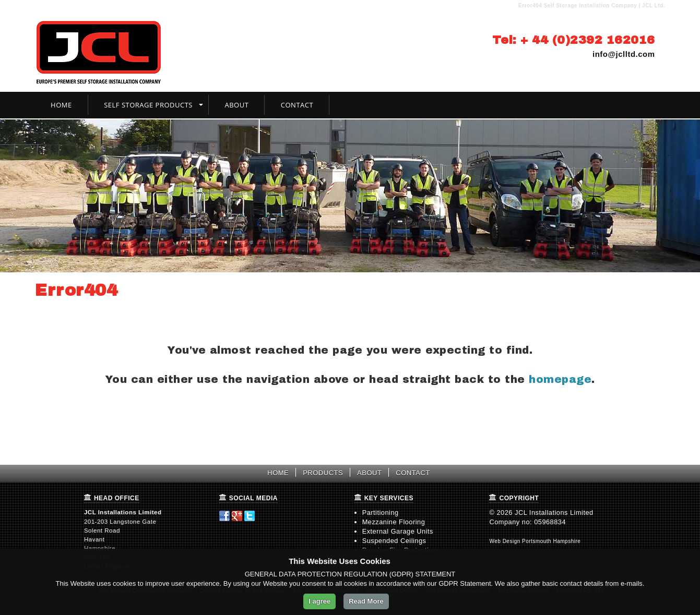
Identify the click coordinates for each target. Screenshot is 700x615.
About (236, 105)
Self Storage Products (148, 105)
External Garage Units (398, 531)
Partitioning (381, 512)
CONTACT (413, 473)
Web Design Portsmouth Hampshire (535, 541)
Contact (297, 105)
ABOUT (369, 473)
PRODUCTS (323, 473)
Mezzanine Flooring (394, 522)
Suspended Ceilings (394, 541)
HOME (278, 473)
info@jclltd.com (624, 54)
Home (61, 105)
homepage (560, 379)
